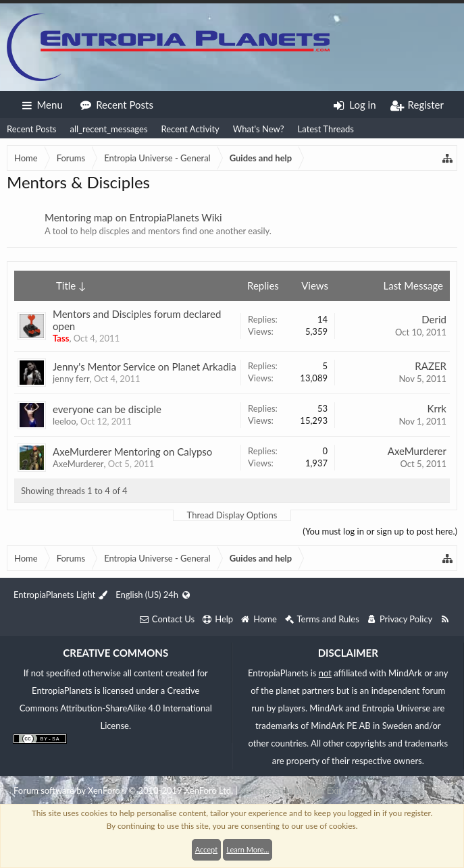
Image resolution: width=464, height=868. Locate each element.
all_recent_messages (108, 129)
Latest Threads (326, 129)
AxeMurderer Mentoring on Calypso (132, 452)
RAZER (431, 366)
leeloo (65, 421)
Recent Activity (190, 129)
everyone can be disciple (107, 409)
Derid (434, 319)
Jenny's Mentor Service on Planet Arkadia (145, 367)
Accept (206, 849)
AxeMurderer (78, 464)
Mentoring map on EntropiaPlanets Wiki (133, 217)
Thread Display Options (232, 515)
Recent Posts (31, 129)
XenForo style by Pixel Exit (290, 790)
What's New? (259, 129)
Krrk (437, 408)
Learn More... (248, 849)
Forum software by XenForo (123, 790)
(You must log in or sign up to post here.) (380, 531)
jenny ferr (71, 379)
